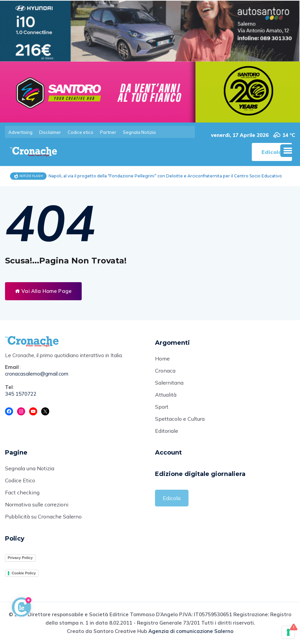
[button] (288, 151)
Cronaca (165, 371)
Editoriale (167, 431)
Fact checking (22, 493)
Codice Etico (20, 481)
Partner (108, 132)
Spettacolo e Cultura (180, 419)
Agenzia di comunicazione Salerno (191, 632)
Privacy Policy (20, 558)
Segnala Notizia (139, 132)
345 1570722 (21, 394)
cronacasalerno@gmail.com (37, 374)
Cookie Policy (24, 573)
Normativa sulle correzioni (37, 505)
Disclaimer (50, 132)
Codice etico (81, 132)
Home (162, 359)
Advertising (20, 132)
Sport (162, 407)
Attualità (166, 395)
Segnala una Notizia (30, 469)
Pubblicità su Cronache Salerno (43, 517)
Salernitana (169, 383)
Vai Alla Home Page (43, 291)
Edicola (172, 498)
